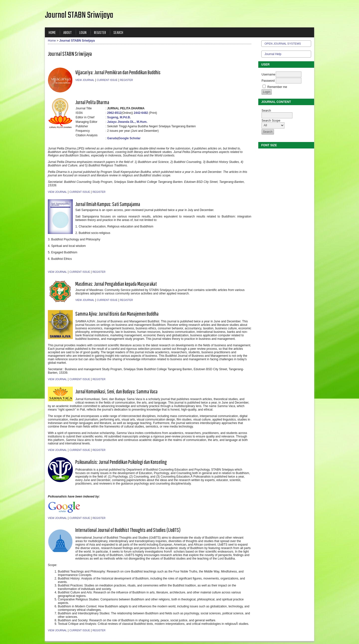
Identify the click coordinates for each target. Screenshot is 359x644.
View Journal (85, 80)
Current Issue (107, 80)
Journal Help (273, 54)
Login (83, 32)
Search (118, 32)
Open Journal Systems (283, 44)
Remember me (277, 87)
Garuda (112, 138)
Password (268, 81)
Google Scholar (130, 138)
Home (52, 32)
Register (100, 32)
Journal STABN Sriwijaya (77, 41)
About (68, 32)
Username (268, 74)
